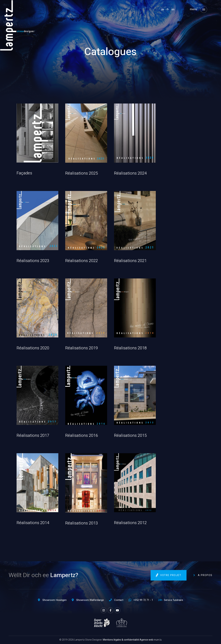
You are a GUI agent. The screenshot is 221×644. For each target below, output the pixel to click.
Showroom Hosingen (55, 600)
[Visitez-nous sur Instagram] (104, 610)
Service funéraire (173, 600)
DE (163, 9)
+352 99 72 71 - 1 (143, 600)
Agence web (146, 640)
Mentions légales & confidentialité (121, 640)
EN (173, 9)
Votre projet (171, 575)
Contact (119, 600)
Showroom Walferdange (90, 600)
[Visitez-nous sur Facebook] (110, 610)
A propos (205, 575)
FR (168, 9)
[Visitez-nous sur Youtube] (117, 610)
